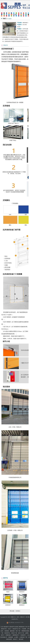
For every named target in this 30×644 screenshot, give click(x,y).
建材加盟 (12, 631)
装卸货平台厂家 (16, 629)
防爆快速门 (8, 635)
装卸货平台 (7, 633)
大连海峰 (24, 629)
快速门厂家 (14, 633)
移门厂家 (18, 631)
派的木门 (15, 639)
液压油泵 (21, 639)
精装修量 (11, 637)
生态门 (10, 629)
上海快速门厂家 (23, 637)
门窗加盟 (6, 631)
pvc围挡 (16, 637)
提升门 (3, 635)
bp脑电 (27, 633)
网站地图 (12, 611)
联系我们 (18, 611)
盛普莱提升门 (16, 635)
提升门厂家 (21, 633)
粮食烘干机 (4, 629)
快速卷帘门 (23, 635)
